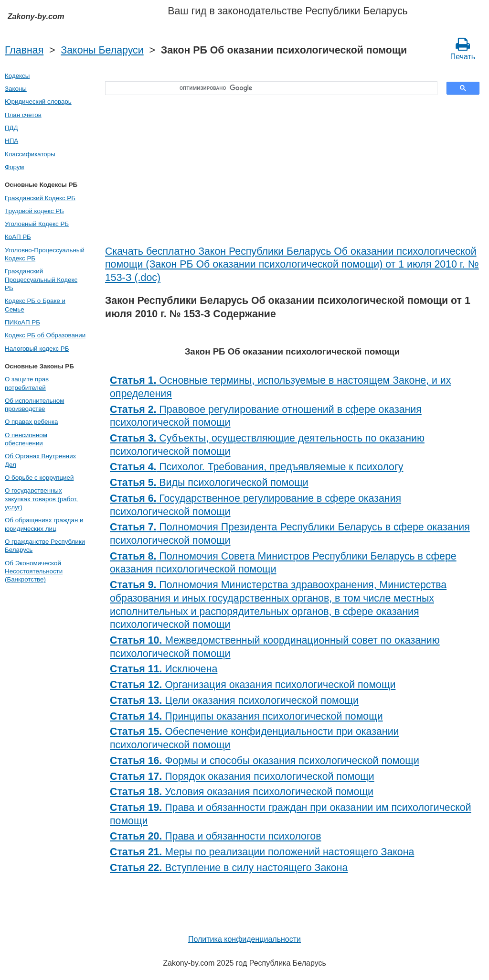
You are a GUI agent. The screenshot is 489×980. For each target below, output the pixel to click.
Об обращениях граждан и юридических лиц (44, 524)
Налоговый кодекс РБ (37, 349)
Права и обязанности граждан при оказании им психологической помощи (291, 814)
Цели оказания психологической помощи (234, 700)
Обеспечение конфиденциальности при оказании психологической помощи (254, 738)
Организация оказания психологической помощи (253, 685)
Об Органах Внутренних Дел (40, 460)
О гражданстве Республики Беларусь (45, 546)
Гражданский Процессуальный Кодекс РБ (41, 280)
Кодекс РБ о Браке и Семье (35, 305)
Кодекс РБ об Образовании (45, 335)
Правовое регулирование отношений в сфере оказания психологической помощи (266, 416)
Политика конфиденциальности (244, 939)
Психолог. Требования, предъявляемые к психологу (256, 467)
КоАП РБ (18, 237)
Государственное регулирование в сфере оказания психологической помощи (255, 505)
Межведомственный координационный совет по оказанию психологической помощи (275, 647)
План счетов (23, 115)
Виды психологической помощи (209, 483)
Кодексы (17, 76)
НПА (11, 141)
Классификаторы (30, 154)
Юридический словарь (38, 102)
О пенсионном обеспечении (26, 439)
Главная (24, 50)
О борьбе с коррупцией (39, 478)
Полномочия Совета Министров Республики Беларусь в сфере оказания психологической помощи (283, 563)
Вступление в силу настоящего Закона (229, 868)
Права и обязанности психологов (215, 836)
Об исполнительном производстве (34, 405)
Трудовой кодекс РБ (34, 211)
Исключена (164, 669)
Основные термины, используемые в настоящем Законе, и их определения (280, 387)
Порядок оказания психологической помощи (242, 776)
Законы (16, 89)
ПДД (11, 128)
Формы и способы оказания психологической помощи (265, 761)
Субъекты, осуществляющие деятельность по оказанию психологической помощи (267, 445)
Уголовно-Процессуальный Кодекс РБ (45, 254)
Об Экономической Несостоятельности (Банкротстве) (34, 571)
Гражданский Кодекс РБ (40, 198)
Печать (463, 49)
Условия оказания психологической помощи (242, 792)
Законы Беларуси (102, 50)
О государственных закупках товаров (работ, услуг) (41, 499)
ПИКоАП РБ (22, 322)
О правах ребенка (31, 422)
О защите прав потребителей (27, 383)
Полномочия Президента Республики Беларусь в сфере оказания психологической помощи (290, 534)
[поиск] (268, 88)
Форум (15, 167)
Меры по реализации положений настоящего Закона (262, 852)
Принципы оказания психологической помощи (246, 716)
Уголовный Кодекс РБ (37, 224)
